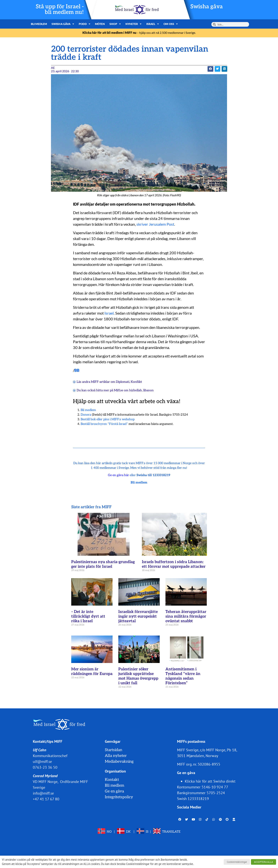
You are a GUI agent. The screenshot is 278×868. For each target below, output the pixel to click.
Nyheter (134, 24)
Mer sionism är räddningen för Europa (92, 671)
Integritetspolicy (119, 797)
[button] (210, 69)
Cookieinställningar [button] (237, 862)
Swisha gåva (207, 7)
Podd (85, 24)
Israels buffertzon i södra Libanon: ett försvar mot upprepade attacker (174, 564)
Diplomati (123, 382)
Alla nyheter (116, 756)
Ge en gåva (114, 791)
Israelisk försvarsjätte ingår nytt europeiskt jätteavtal (138, 616)
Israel (153, 24)
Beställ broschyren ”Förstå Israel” (104, 424)
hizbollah (136, 390)
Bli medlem (39, 24)
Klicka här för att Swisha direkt (210, 781)
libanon (148, 390)
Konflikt (136, 382)
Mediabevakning (119, 762)
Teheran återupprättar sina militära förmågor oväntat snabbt (186, 616)
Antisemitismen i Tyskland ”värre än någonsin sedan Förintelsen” (183, 676)
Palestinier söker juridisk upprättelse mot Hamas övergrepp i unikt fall (138, 676)
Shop (115, 24)
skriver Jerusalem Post (155, 224)
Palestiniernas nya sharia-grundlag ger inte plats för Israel (103, 564)
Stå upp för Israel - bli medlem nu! (60, 9)
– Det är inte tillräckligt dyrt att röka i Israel (88, 616)
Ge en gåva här (118, 475)
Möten (100, 24)
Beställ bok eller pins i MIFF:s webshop (108, 419)
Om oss (171, 24)
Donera (86, 415)
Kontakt (112, 780)
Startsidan (114, 750)
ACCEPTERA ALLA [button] (264, 862)
